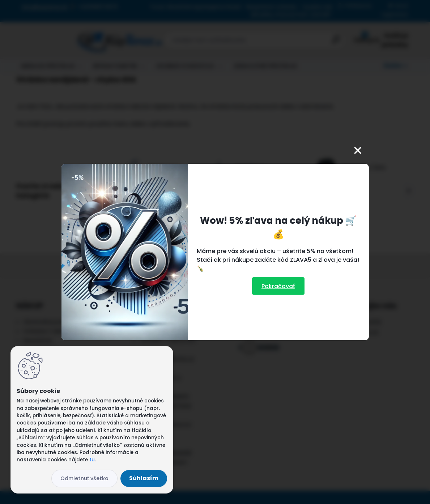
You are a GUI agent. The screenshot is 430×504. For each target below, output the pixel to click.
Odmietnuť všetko (84, 478)
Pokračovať (278, 286)
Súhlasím (144, 478)
